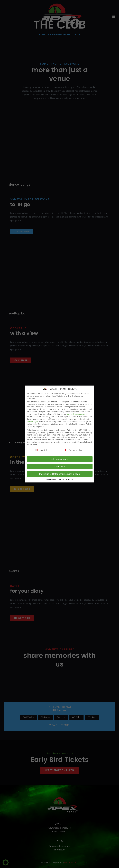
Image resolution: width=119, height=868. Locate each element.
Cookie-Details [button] (51, 479)
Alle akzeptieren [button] (59, 459)
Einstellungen (32, 422)
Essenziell (41, 450)
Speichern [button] (60, 466)
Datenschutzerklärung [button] (65, 479)
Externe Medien (74, 450)
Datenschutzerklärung (76, 414)
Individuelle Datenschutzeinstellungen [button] (59, 474)
